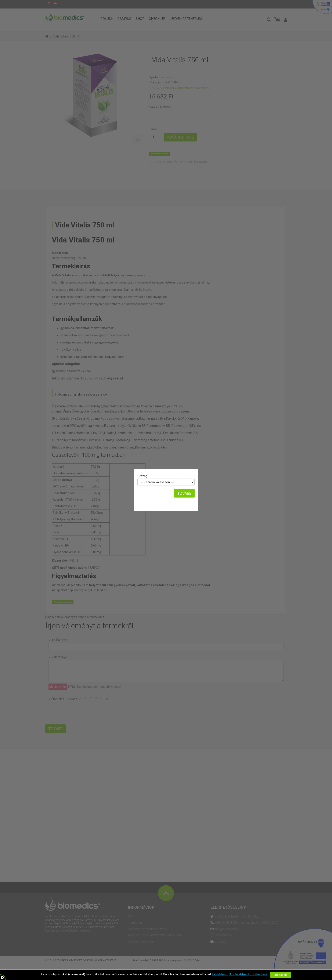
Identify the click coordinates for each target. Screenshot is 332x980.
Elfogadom (281, 975)
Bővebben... (220, 974)
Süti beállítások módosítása (248, 974)
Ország (142, 476)
